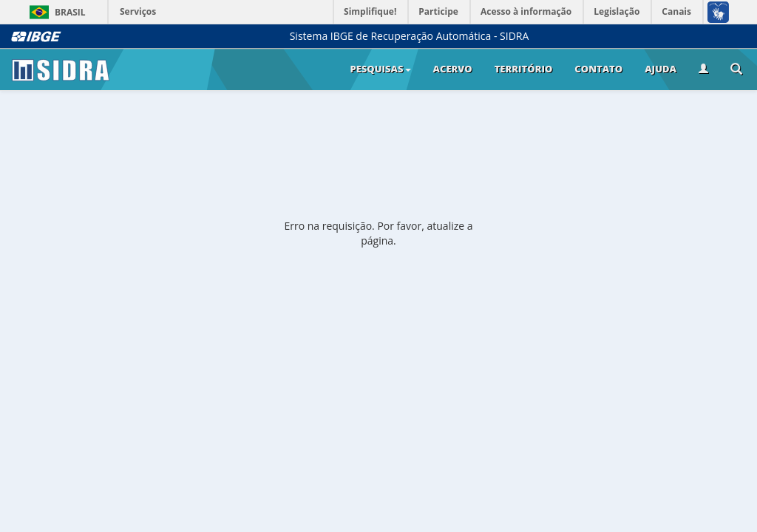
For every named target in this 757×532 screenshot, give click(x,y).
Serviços (138, 11)
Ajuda (661, 69)
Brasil (55, 12)
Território (524, 69)
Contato (598, 69)
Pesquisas (380, 69)
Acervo (453, 69)
